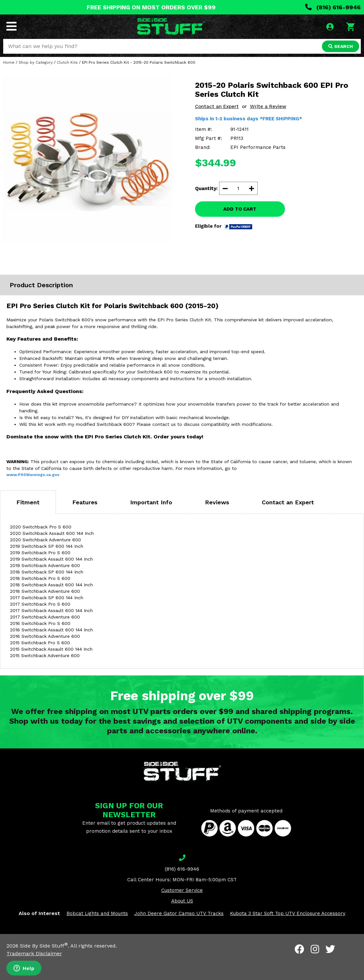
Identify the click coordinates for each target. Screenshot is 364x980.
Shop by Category (36, 62)
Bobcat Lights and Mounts (97, 913)
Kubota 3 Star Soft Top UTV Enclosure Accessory (288, 913)
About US (182, 901)
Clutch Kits (67, 62)
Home (9, 62)
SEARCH (341, 46)
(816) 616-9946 (333, 7)
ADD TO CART (240, 209)
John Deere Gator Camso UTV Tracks (179, 913)
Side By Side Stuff (44, 946)
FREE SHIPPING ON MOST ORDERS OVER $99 (151, 7)
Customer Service (182, 890)
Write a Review (268, 106)
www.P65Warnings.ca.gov (33, 475)
